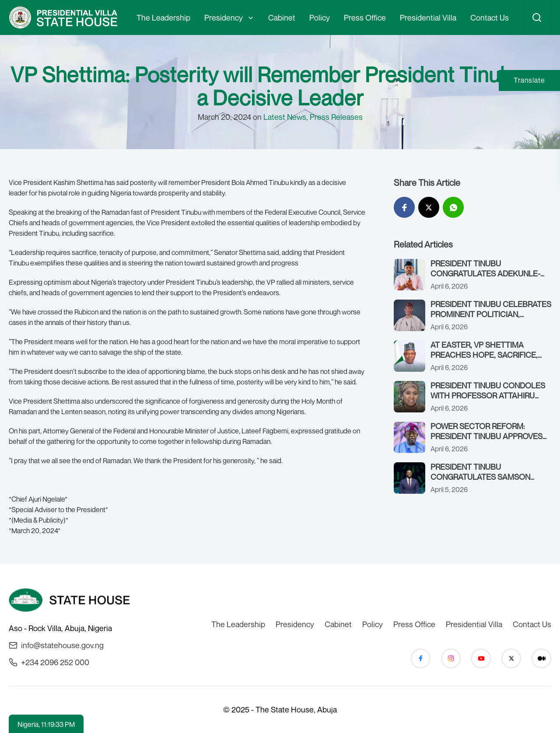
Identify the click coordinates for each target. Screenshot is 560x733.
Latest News (285, 117)
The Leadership (163, 17)
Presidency (224, 17)
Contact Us (490, 17)
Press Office (365, 17)
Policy (320, 17)
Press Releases (336, 117)
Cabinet (282, 17)
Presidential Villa (428, 17)
